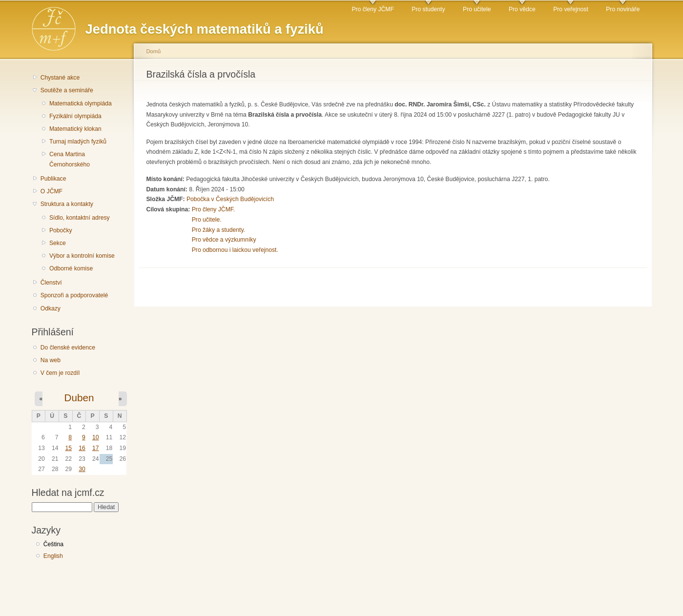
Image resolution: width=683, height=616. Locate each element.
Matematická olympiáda (81, 103)
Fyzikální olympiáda (75, 116)
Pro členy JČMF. (214, 209)
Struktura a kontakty (67, 204)
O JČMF (52, 191)
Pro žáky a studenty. (218, 230)
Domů (154, 51)
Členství (51, 283)
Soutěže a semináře (67, 90)
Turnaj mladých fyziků (78, 142)
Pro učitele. (207, 220)
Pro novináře (623, 9)
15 (69, 448)
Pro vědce (522, 9)
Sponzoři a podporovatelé (74, 295)
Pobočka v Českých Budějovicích (230, 199)
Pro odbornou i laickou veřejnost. (235, 250)
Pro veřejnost (571, 9)
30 (82, 469)
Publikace (53, 179)
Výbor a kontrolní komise (82, 256)
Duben (79, 398)
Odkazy (51, 308)
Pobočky (61, 230)
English (53, 556)
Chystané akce (60, 78)
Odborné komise (71, 268)
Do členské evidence (68, 348)
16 (82, 448)
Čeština (53, 544)
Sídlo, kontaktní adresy (80, 218)
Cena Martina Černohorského (70, 159)
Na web (51, 360)
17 (96, 448)
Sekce (58, 243)
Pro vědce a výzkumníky (224, 240)
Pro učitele (477, 9)
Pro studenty (428, 9)
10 (96, 437)
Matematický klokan (75, 129)
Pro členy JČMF (373, 9)
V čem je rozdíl (60, 373)
